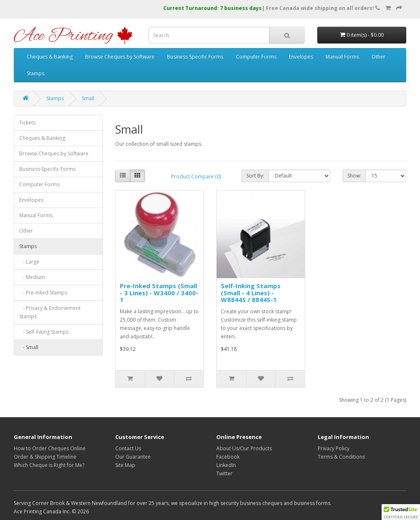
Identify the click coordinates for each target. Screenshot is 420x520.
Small (88, 98)
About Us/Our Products (244, 448)
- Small (29, 347)
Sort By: (255, 176)
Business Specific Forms (195, 57)
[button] (401, 512)
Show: (354, 176)
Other (378, 57)
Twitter (224, 473)
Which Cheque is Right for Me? (49, 465)
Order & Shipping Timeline (45, 457)
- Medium (32, 277)
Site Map (125, 465)
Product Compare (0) (196, 176)
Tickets (27, 123)
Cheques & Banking (50, 57)
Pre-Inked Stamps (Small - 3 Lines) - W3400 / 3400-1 (159, 293)
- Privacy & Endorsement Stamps (50, 312)
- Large (29, 262)
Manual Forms (342, 57)
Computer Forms (256, 57)
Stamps (35, 73)
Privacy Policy (334, 448)
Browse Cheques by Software (120, 57)
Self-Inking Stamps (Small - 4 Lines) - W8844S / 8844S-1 (251, 293)
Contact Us (128, 448)
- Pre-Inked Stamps (43, 293)
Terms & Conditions (341, 457)
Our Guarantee (133, 457)
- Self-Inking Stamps (44, 332)
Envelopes (301, 57)
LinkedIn (226, 465)
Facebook (228, 457)
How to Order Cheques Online (50, 448)
